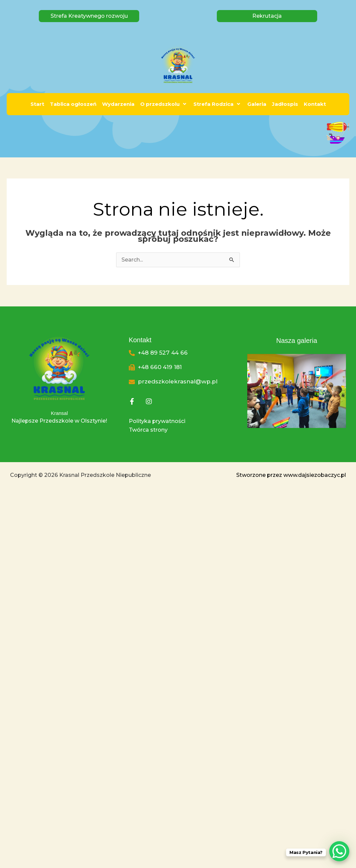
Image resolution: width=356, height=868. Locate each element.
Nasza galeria (296, 341)
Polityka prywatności (157, 421)
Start (37, 104)
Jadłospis (285, 104)
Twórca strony (148, 430)
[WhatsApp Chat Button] (339, 851)
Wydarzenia (118, 104)
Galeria (257, 104)
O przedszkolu (164, 104)
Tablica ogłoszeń (73, 104)
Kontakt (315, 104)
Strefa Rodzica (217, 104)
